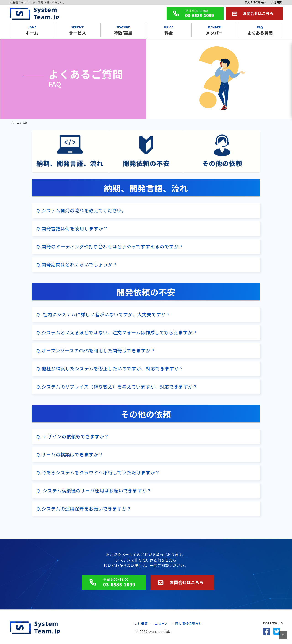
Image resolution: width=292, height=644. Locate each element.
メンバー (214, 30)
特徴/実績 (123, 30)
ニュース (161, 623)
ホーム (32, 30)
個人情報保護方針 (255, 2)
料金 (169, 30)
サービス (78, 30)
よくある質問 (260, 30)
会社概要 (276, 2)
